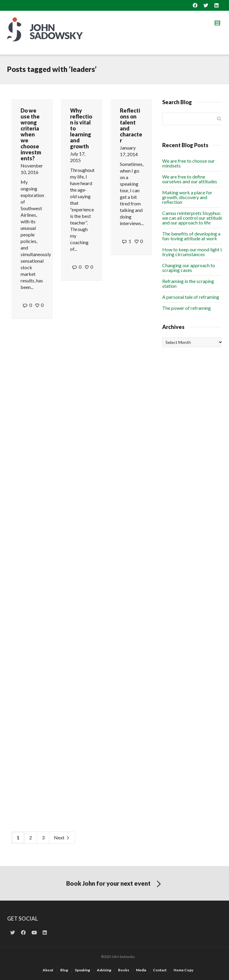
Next (62, 838)
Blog (64, 970)
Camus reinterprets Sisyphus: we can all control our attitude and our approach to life (192, 218)
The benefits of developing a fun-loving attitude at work (191, 236)
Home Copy (183, 970)
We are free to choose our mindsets (188, 163)
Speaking (82, 970)
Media (141, 970)
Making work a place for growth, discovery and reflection (187, 197)
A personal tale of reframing (191, 297)
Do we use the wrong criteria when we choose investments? (31, 134)
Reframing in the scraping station (188, 283)
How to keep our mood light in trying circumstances (193, 252)
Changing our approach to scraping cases (189, 268)
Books (124, 970)
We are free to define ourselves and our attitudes (190, 179)
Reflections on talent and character (131, 125)
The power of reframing (187, 308)
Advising (104, 970)
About (48, 970)
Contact (160, 970)
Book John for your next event (115, 884)
